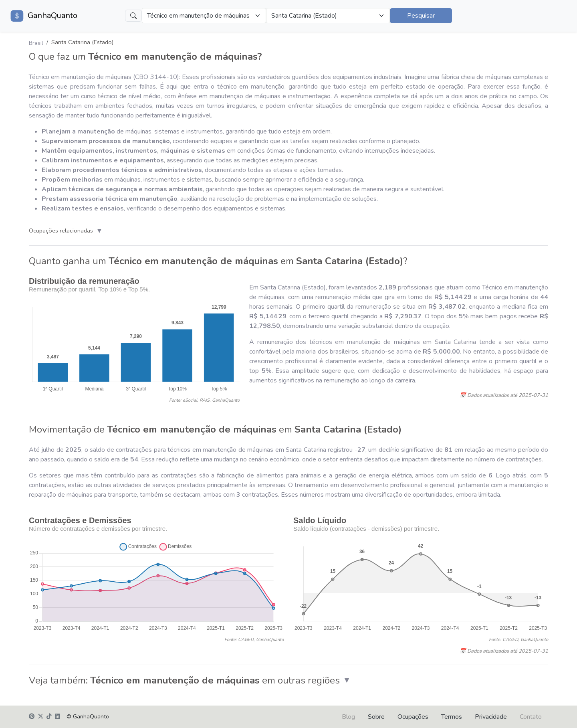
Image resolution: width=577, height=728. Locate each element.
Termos (452, 717)
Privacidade (491, 717)
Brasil (36, 43)
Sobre (376, 717)
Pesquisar (421, 16)
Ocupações (413, 717)
